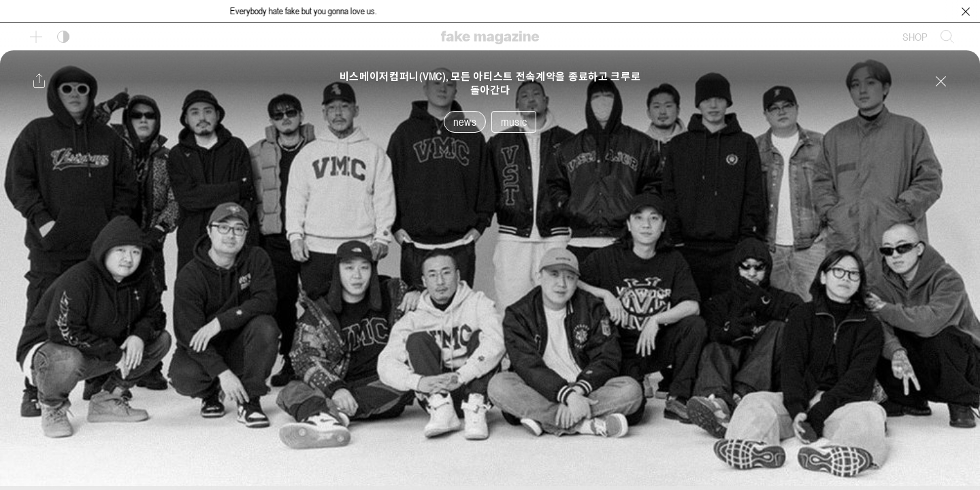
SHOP (915, 37)
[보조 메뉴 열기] (36, 37)
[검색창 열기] (947, 37)
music (514, 122)
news (465, 122)
